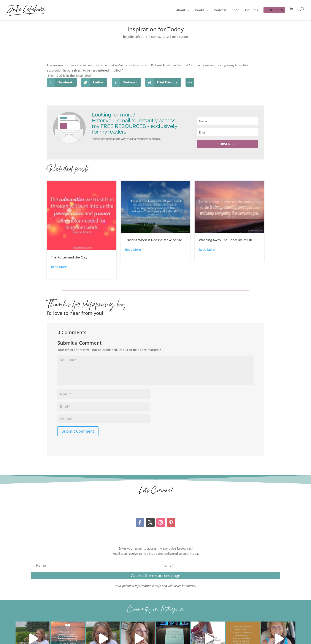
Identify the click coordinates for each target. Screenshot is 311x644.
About (181, 10)
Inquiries (251, 10)
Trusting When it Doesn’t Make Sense (154, 240)
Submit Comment (78, 431)
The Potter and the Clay (69, 257)
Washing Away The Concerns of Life (226, 240)
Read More (59, 267)
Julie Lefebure (137, 37)
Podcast (220, 10)
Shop (236, 10)
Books (200, 10)
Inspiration (180, 37)
